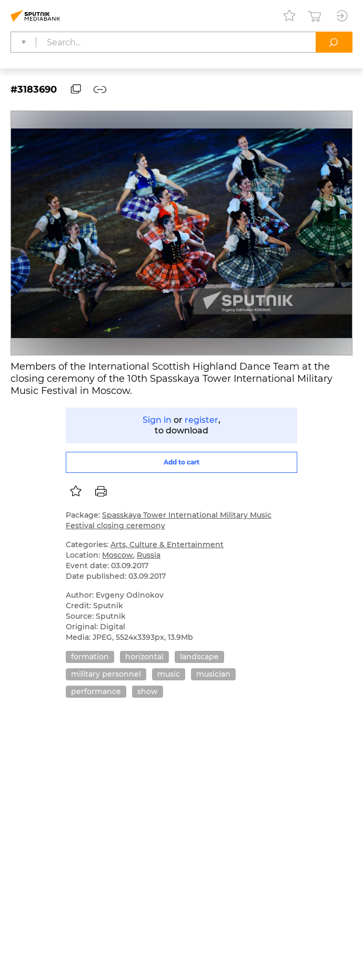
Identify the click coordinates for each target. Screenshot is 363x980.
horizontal (144, 657)
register (201, 420)
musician (213, 674)
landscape (199, 657)
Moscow (118, 555)
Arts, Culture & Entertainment (167, 545)
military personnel (106, 674)
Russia (149, 555)
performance (96, 691)
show (148, 691)
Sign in (157, 420)
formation (90, 657)
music (169, 674)
